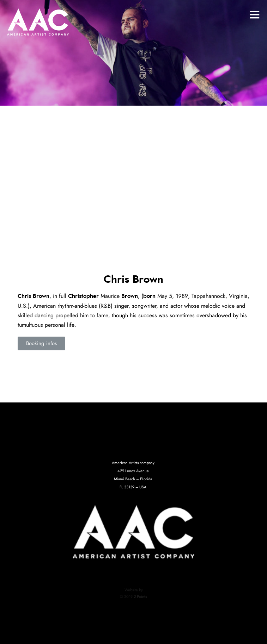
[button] (41, 343)
